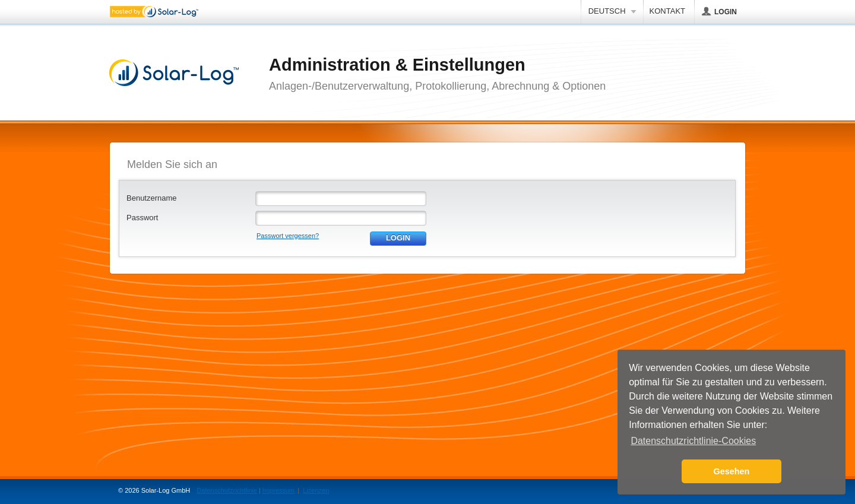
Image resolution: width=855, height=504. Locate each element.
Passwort (142, 218)
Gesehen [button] (732, 471)
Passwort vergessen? (288, 236)
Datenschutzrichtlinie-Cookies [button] (693, 441)
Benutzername (152, 198)
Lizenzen (316, 490)
